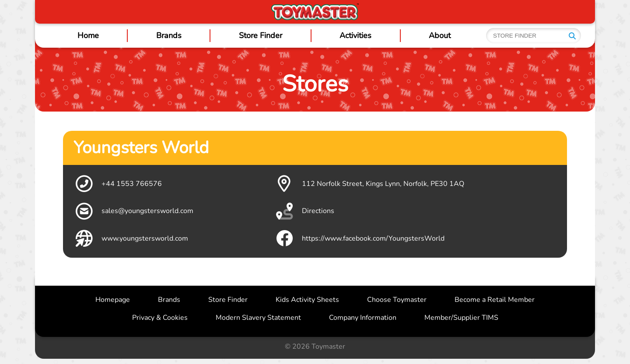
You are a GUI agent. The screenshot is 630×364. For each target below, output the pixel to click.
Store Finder (261, 35)
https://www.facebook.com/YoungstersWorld (359, 238)
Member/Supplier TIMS (461, 318)
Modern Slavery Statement (258, 318)
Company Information (363, 318)
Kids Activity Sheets (307, 300)
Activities (355, 35)
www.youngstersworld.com (131, 238)
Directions (304, 211)
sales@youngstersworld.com (133, 211)
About (440, 35)
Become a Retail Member (495, 300)
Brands (169, 35)
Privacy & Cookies (160, 318)
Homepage (113, 300)
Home (88, 35)
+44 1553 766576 (118, 184)
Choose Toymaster (397, 300)
